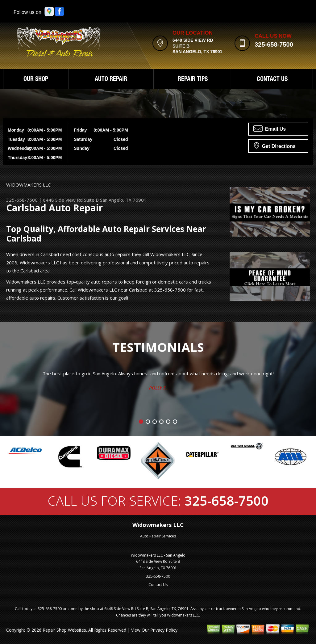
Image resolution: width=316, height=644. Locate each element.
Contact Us (158, 585)
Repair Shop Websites (64, 630)
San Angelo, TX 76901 (123, 200)
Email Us (269, 128)
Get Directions (275, 145)
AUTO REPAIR (111, 80)
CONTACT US (272, 80)
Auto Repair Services (158, 536)
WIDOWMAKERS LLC (28, 185)
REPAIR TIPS (193, 80)
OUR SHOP (36, 80)
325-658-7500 (274, 44)
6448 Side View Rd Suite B (71, 200)
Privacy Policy (164, 630)
